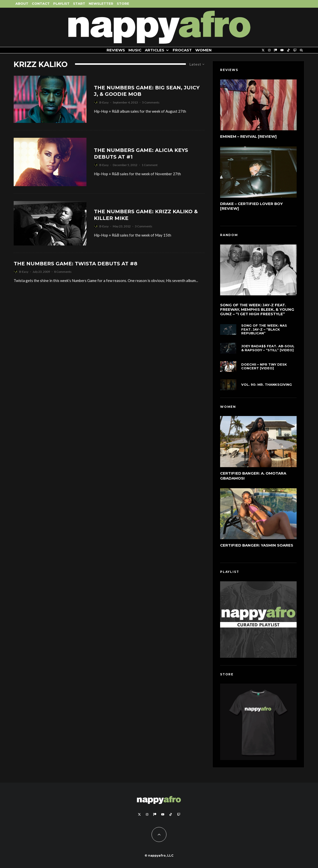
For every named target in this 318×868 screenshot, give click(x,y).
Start (79, 3)
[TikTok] (288, 50)
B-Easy (104, 102)
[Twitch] (295, 50)
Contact (41, 3)
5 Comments (151, 102)
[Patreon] (276, 50)
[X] (263, 50)
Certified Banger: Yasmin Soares (257, 546)
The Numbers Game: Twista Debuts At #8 (76, 264)
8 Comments (63, 272)
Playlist (61, 3)
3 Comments (144, 226)
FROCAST (182, 50)
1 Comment (150, 165)
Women (203, 50)
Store (123, 3)
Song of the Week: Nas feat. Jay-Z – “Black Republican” (264, 331)
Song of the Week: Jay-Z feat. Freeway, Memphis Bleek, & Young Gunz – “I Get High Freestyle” (257, 310)
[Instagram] (269, 50)
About (22, 3)
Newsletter (101, 3)
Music (135, 50)
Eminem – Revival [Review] (248, 136)
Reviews (116, 50)
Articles (155, 50)
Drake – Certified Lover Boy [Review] (251, 206)
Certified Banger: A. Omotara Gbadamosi (253, 476)
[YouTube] (282, 50)
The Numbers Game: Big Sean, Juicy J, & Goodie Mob (147, 91)
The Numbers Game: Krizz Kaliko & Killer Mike (146, 215)
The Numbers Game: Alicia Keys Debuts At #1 (141, 154)
